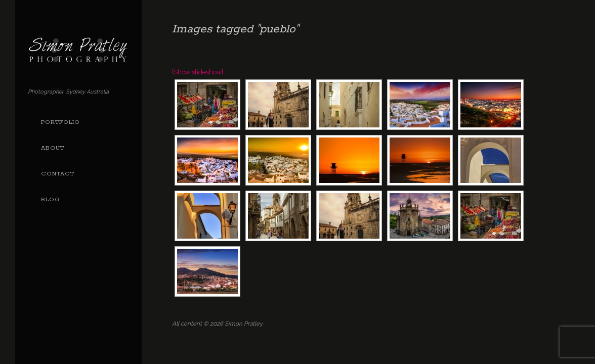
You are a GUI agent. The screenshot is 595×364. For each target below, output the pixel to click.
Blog (51, 200)
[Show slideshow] (198, 72)
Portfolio (60, 122)
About (53, 148)
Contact (58, 174)
